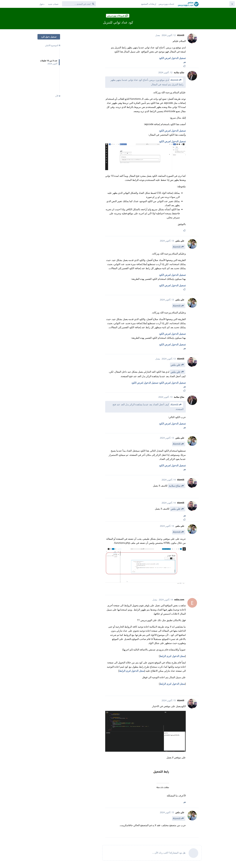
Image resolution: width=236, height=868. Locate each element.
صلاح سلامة (175, 486)
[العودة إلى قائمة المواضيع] (232, 4)
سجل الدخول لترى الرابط (172, 656)
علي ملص (176, 365)
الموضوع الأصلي (53, 45)
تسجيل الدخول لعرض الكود (172, 58)
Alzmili (174, 80)
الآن (58, 96)
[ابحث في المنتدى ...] (79, 4)
